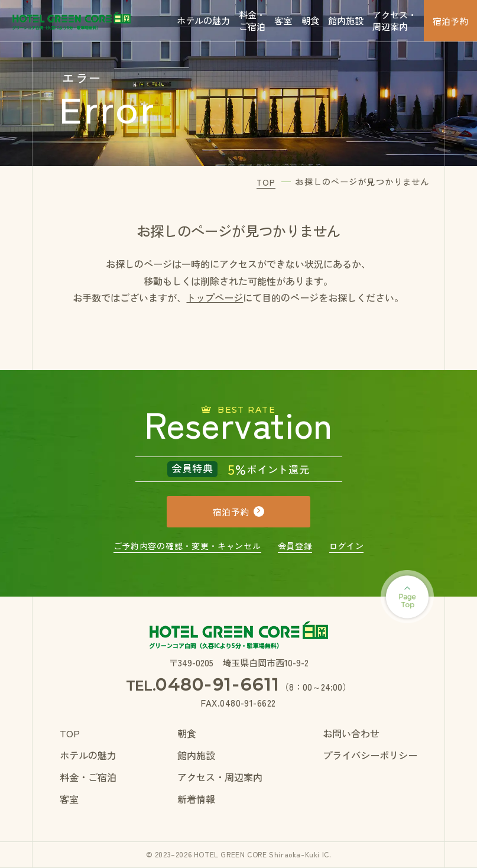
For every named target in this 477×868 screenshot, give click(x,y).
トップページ (215, 297)
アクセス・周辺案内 (395, 20)
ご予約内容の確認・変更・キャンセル (187, 546)
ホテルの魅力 (203, 20)
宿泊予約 (450, 21)
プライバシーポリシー (370, 755)
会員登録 (295, 546)
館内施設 (346, 20)
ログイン (347, 546)
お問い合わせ (351, 733)
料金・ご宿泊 (252, 20)
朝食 (310, 20)
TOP (70, 733)
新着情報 (196, 799)
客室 (283, 20)
